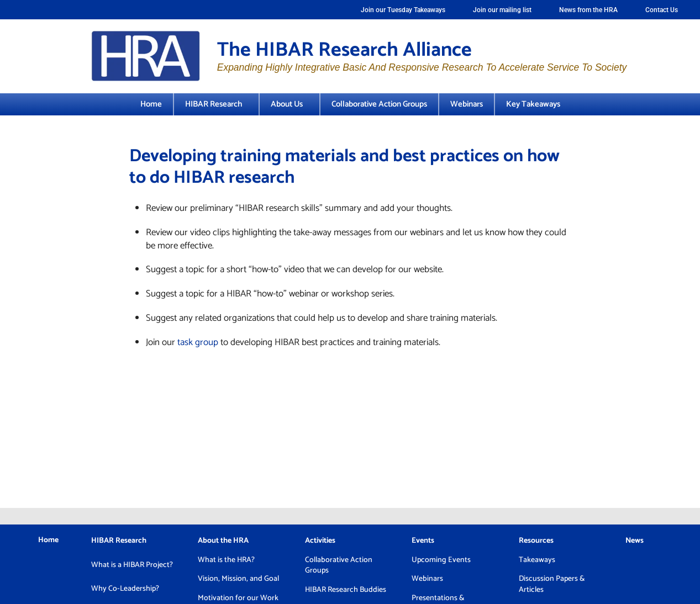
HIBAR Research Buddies (346, 590)
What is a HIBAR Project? (132, 565)
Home (151, 104)
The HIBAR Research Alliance (344, 50)
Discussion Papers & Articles (552, 584)
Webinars (467, 104)
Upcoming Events (441, 560)
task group (198, 342)
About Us (290, 104)
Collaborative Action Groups (379, 104)
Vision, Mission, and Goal (238, 579)
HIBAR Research (216, 104)
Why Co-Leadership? (125, 589)
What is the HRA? (226, 560)
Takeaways (537, 560)
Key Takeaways (533, 104)
